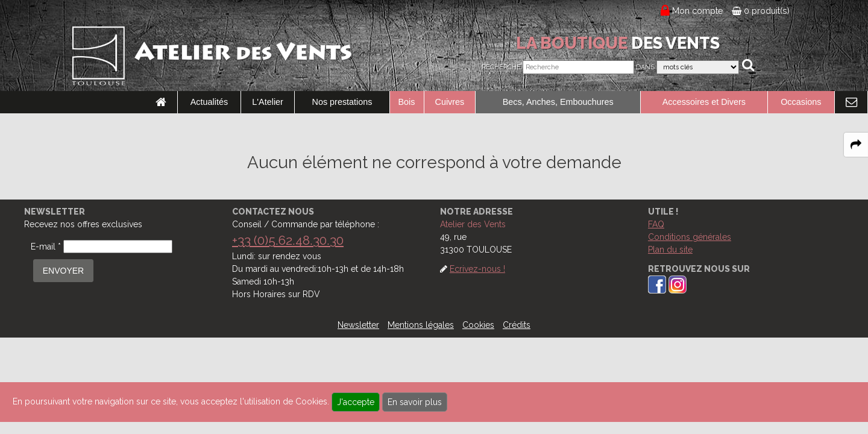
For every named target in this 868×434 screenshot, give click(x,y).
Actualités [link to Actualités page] (209, 102)
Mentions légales (421, 325)
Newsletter (358, 325)
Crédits (517, 325)
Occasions (801, 102)
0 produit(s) (761, 11)
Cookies (478, 325)
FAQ (656, 224)
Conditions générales (690, 237)
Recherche (501, 67)
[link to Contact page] (851, 102)
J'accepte (356, 402)
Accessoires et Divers (704, 102)
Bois (407, 102)
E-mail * (46, 247)
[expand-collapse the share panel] (856, 145)
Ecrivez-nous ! (477, 269)
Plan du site (670, 250)
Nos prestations (342, 102)
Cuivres (450, 102)
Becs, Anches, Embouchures (558, 102)
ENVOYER (63, 271)
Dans (645, 67)
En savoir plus (415, 402)
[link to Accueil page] (161, 102)
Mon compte (698, 11)
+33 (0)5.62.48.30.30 (288, 240)
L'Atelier (268, 102)
